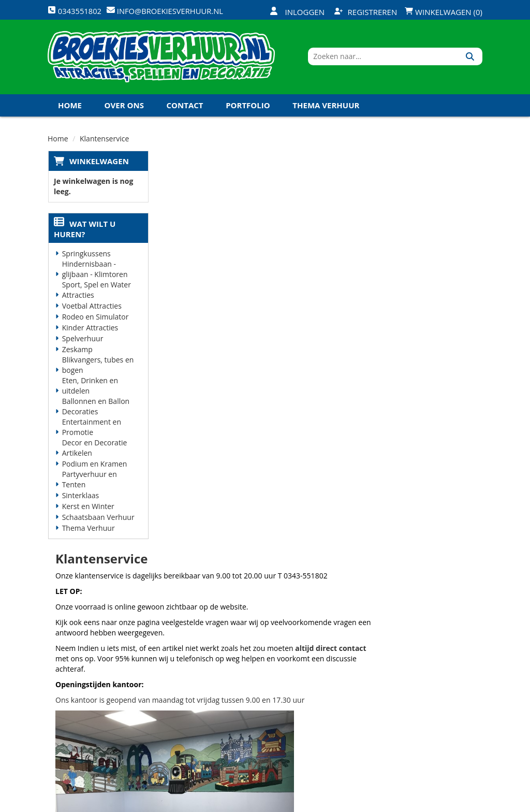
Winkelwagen (99, 164)
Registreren (366, 12)
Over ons (124, 108)
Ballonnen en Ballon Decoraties (95, 409)
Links (173, 706)
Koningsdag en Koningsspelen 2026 (263, 742)
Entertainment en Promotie (91, 430)
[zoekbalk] (393, 59)
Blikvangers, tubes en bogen (98, 368)
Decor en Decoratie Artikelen (94, 451)
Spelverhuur (82, 342)
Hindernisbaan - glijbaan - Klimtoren (94, 272)
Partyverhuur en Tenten (89, 482)
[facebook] (399, 803)
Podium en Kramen (94, 467)
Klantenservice (336, 669)
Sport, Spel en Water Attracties (96, 293)
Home (70, 108)
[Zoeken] (471, 59)
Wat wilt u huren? (84, 232)
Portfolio (248, 108)
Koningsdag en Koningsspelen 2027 (134, 130)
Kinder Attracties (90, 331)
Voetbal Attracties (91, 309)
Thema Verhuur (326, 108)
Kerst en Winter (88, 509)
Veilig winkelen (263, 669)
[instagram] (473, 803)
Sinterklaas (80, 498)
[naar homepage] (161, 59)
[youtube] (436, 803)
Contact (185, 108)
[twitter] (417, 803)
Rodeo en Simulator (95, 320)
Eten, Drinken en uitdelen (90, 389)
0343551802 (91, 697)
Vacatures (182, 687)
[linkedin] (454, 803)
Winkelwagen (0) (444, 12)
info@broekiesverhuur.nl (100, 717)
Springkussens (86, 257)
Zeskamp (77, 352)
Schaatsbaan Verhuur (98, 520)
